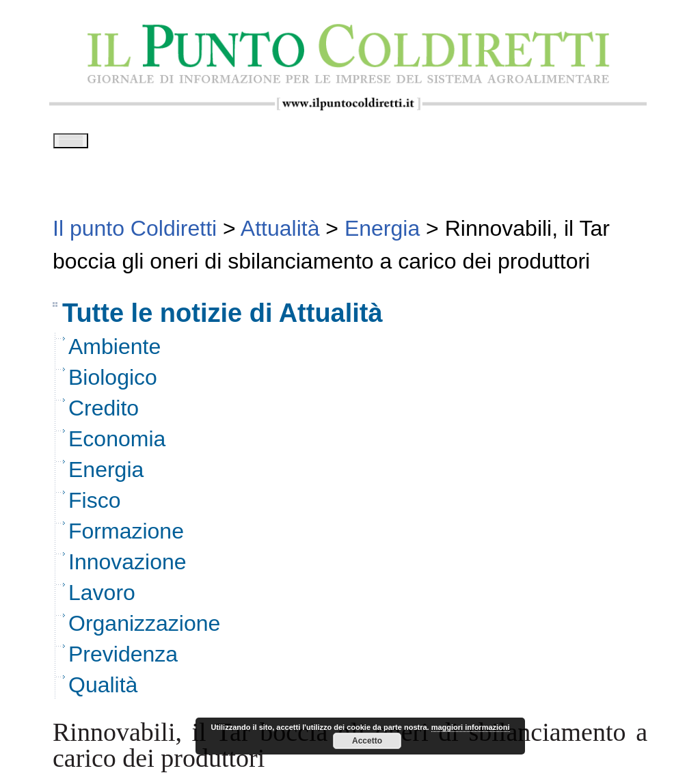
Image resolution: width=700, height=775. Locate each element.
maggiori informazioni (471, 727)
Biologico (113, 382)
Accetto (367, 741)
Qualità (103, 690)
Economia (117, 444)
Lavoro (102, 597)
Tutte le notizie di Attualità (223, 318)
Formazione (126, 536)
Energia (106, 474)
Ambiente (115, 351)
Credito (104, 413)
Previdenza (123, 659)
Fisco (94, 505)
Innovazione (127, 567)
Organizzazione (144, 628)
